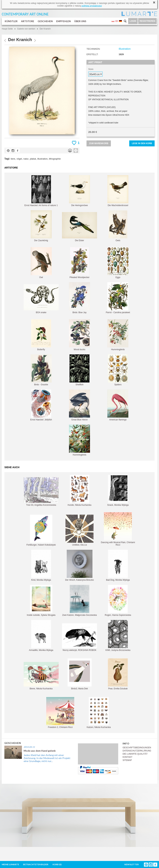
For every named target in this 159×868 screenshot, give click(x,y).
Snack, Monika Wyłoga (118, 491)
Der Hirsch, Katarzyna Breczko (79, 565)
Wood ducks (79, 335)
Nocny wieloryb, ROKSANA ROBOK (79, 637)
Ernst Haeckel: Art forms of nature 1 (41, 191)
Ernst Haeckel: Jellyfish (41, 405)
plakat (33, 159)
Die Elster (79, 227)
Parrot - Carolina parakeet (118, 298)
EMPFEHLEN (63, 21)
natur (26, 159)
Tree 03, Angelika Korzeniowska (41, 492)
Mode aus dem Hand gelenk (40, 751)
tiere (13, 159)
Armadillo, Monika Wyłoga (41, 636)
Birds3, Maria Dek (80, 674)
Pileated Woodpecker (79, 263)
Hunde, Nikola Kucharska (79, 491)
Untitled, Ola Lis (79, 530)
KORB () (57, 864)
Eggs (118, 263)
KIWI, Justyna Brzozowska (118, 636)
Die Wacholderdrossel (118, 191)
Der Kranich (45, 29)
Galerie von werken (26, 29)
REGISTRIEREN (147, 21)
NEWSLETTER (132, 864)
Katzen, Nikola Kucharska (99, 713)
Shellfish (79, 370)
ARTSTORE (28, 21)
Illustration (125, 49)
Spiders (118, 370)
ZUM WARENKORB (99, 143)
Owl (41, 263)
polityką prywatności (92, 6)
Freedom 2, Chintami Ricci (60, 713)
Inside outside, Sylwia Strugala (41, 601)
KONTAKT (127, 757)
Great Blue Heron (79, 405)
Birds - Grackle (41, 370)
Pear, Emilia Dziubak (118, 674)
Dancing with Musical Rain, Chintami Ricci (118, 529)
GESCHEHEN (45, 21)
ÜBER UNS (80, 21)
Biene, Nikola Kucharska (41, 676)
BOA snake (41, 299)
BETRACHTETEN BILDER (36, 864)
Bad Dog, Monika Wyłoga (118, 565)
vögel (19, 159)
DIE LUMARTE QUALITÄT (135, 754)
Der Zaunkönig (41, 226)
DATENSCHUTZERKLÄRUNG (137, 751)
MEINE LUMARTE (10, 864)
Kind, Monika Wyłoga (41, 565)
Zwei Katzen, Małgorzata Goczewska (79, 601)
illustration (42, 159)
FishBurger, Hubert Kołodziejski (41, 530)
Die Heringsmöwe (79, 191)
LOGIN (133, 21)
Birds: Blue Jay (79, 298)
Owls (118, 226)
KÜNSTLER (11, 21)
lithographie (55, 159)
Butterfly (41, 335)
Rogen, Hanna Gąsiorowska (118, 601)
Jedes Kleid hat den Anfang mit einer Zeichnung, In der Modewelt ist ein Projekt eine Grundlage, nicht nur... (47, 758)
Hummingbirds (118, 335)
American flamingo (118, 405)
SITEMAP (127, 760)
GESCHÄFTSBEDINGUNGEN (137, 748)
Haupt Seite (7, 29)
